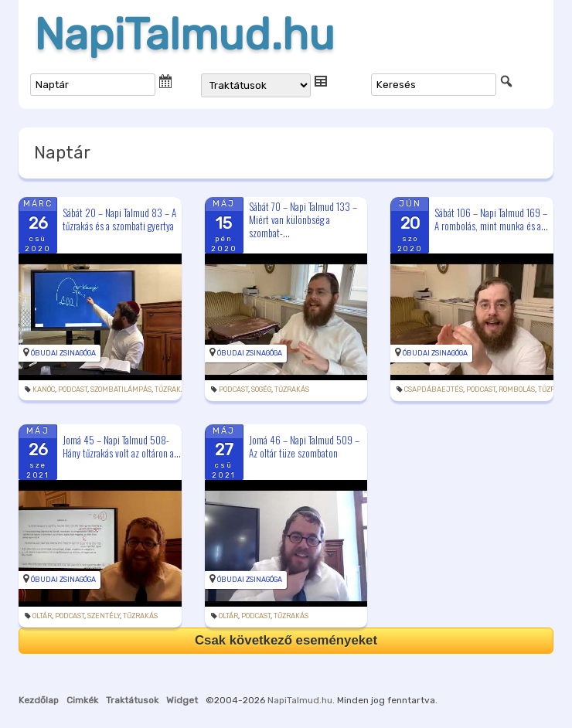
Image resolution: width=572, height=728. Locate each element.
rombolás (517, 390)
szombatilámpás (121, 390)
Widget (182, 700)
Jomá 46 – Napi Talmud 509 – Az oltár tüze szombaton (304, 446)
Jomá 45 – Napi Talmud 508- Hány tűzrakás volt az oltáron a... (122, 446)
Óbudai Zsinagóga (63, 353)
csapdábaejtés (434, 390)
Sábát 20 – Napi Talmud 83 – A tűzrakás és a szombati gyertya (119, 219)
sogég (261, 390)
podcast (73, 390)
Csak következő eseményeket (286, 640)
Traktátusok (132, 700)
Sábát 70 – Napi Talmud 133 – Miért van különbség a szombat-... (303, 219)
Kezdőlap (39, 700)
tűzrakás (172, 390)
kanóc (44, 390)
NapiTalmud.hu (184, 35)
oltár (42, 616)
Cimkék (82, 700)
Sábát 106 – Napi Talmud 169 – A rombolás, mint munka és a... (491, 219)
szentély (104, 616)
